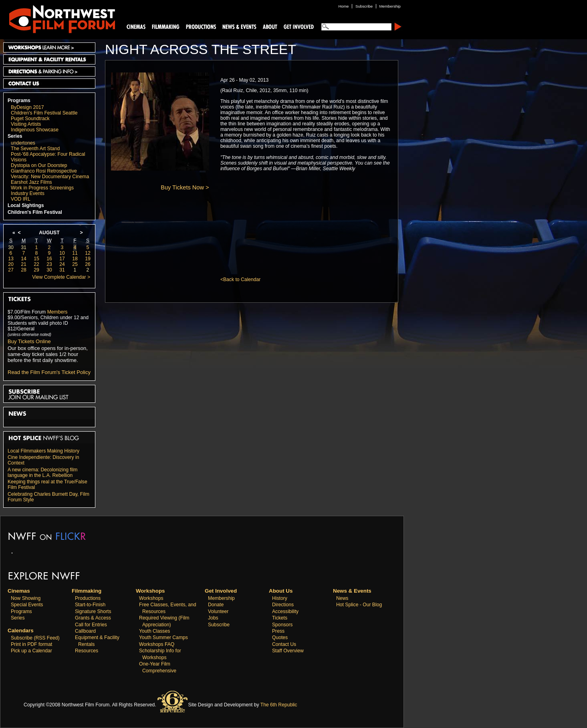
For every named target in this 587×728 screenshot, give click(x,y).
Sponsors (282, 625)
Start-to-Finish (90, 605)
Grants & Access (93, 618)
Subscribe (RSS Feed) (35, 638)
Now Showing (26, 598)
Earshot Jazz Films (31, 182)
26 (88, 264)
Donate (216, 605)
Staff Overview (288, 651)
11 (75, 253)
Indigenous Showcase (35, 130)
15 (36, 259)
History (280, 598)
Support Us (297, 26)
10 (62, 253)
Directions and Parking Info (49, 71)
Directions (283, 605)
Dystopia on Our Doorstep (39, 165)
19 (88, 259)
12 (88, 253)
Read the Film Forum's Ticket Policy (49, 372)
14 (24, 259)
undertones (23, 143)
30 (11, 247)
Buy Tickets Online (29, 341)
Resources (87, 651)
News (342, 598)
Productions (88, 598)
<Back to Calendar (240, 280)
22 (36, 264)
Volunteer (218, 611)
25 (75, 264)
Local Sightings (26, 205)
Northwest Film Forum (58, 18)
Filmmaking (165, 26)
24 (62, 264)
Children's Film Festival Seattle (44, 113)
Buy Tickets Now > (185, 187)
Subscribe (219, 625)
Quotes (280, 638)
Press (278, 631)
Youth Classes (154, 631)
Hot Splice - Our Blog (359, 605)
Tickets (280, 618)
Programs (19, 101)
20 (11, 264)
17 (62, 259)
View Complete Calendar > (61, 277)
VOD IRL (21, 199)
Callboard (85, 631)
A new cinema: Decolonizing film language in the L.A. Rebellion (42, 473)
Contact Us (49, 83)
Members (57, 312)
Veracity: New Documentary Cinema (50, 177)
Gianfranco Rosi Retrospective (44, 171)
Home (344, 6)
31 (24, 247)
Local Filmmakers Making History (43, 451)
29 (36, 270)
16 (49, 259)
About (270, 26)
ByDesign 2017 (27, 107)
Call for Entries (91, 625)
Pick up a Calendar (31, 651)
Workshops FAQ (157, 644)
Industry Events (28, 193)
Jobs (213, 618)
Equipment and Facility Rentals (49, 59)
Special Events (27, 605)
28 (24, 270)
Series (15, 136)
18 (75, 259)
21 (24, 264)
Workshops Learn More (49, 47)
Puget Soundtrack (30, 119)
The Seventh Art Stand (35, 149)
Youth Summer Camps (163, 638)
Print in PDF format (31, 644)
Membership (221, 598)
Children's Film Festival (35, 212)
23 (49, 264)
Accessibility (285, 611)
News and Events (240, 26)
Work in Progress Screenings (42, 188)
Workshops (151, 598)
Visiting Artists (26, 124)
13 (11, 259)
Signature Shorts (93, 611)
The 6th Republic (279, 705)
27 (11, 270)
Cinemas (136, 26)
